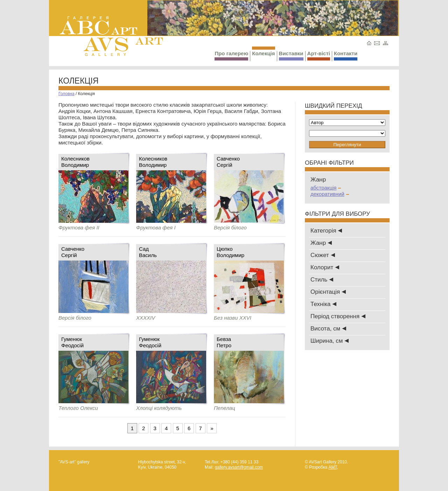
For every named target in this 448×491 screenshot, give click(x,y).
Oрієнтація (328, 292)
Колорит (325, 267)
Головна (66, 94)
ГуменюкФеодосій (72, 342)
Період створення (338, 316)
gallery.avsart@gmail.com (239, 467)
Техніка (323, 304)
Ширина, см (330, 341)
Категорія (326, 231)
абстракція (326, 188)
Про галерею (231, 55)
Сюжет (323, 255)
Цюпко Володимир (230, 252)
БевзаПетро (224, 342)
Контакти (346, 55)
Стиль (322, 280)
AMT (332, 467)
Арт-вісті (319, 55)
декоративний (330, 194)
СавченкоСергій (228, 162)
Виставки (291, 55)
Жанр (321, 243)
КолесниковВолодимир (75, 162)
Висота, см (328, 329)
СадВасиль (148, 252)
